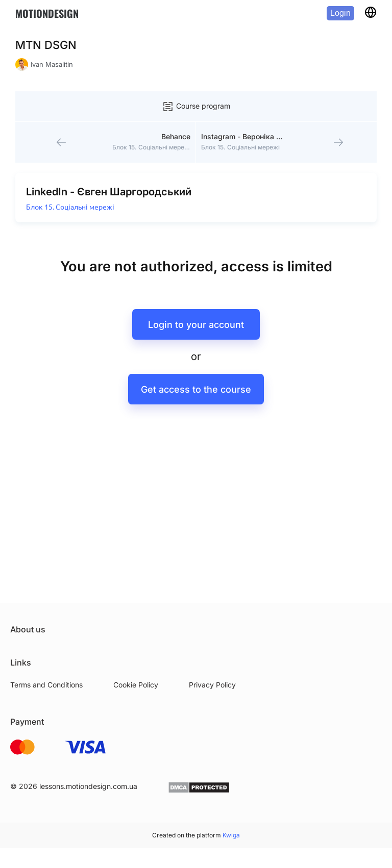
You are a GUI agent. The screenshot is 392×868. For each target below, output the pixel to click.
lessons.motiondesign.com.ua (88, 786)
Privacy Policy (212, 685)
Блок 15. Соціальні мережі (70, 207)
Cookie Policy (136, 685)
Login (340, 13)
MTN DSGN (46, 45)
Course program (196, 107)
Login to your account (196, 325)
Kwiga (231, 835)
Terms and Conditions (46, 685)
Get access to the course (196, 389)
